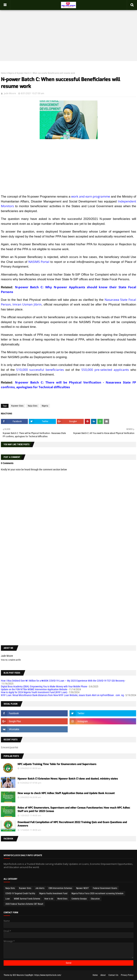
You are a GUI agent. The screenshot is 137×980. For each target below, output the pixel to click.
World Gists (62, 899)
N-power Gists (17, 406)
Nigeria (11, 73)
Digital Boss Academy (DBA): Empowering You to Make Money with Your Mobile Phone (44, 686)
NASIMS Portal (39, 262)
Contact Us (113, 975)
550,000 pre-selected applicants (105, 370)
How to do (49, 899)
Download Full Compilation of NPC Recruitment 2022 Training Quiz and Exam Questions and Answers (72, 824)
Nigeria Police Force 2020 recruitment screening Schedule (97, 893)
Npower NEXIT (82, 888)
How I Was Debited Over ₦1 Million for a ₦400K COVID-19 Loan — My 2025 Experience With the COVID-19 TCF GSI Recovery (63, 681)
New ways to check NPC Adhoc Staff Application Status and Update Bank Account (66, 793)
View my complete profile (11, 660)
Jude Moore (10, 93)
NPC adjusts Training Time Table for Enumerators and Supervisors (57, 764)
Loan (8, 899)
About (103, 975)
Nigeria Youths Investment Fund (53, 893)
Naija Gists (33, 406)
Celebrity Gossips (79, 899)
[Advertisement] (68, 32)
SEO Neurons (18, 975)
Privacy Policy (127, 975)
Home (3, 73)
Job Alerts (40, 888)
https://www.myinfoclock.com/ (48, 975)
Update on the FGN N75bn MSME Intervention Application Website (34, 689)
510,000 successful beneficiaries (40, 370)
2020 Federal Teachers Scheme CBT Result (24, 904)
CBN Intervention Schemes (60, 888)
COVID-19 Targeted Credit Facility (20, 893)
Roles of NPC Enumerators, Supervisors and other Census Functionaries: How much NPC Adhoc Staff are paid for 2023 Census (74, 810)
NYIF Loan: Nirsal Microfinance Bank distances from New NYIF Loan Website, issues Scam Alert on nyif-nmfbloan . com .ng (62, 695)
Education (95, 899)
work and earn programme (90, 196)
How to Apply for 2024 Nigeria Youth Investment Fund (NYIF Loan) (34, 692)
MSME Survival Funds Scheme (27, 899)
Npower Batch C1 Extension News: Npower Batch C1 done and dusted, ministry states (68, 779)
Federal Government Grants (105, 888)
